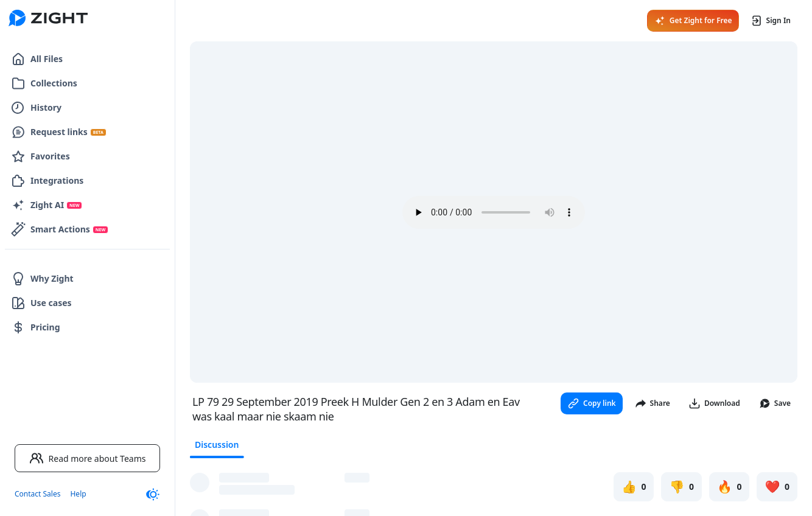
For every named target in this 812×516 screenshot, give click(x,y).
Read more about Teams (88, 458)
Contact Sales (37, 494)
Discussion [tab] (217, 445)
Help (78, 494)
